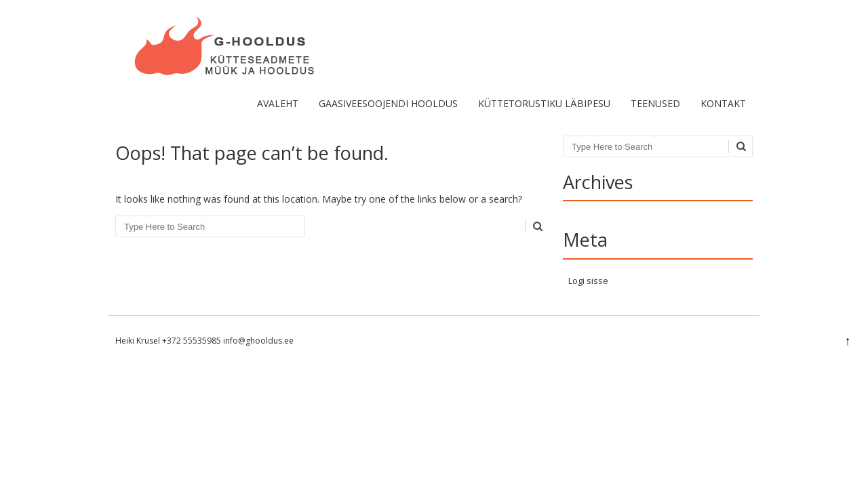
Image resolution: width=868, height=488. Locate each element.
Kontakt (723, 103)
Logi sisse (588, 281)
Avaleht (278, 103)
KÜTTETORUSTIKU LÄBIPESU (544, 103)
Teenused (655, 103)
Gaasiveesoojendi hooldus (388, 103)
